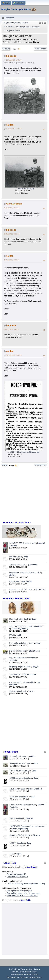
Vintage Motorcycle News (20, 764)
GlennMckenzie (14, 204)
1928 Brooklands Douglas (20, 778)
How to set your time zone (18, 876)
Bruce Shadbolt (35, 789)
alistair (12, 575)
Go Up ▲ (37, 969)
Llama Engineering (20, 629)
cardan (10, 125)
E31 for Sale (14, 581)
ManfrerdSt (27, 581)
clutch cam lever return (19, 797)
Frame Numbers (16, 818)
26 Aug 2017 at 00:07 (12, 329)
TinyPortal (12, 969)
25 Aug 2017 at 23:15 (12, 234)
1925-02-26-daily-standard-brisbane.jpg (24, 452)
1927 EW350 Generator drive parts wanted (27, 626)
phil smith (33, 565)
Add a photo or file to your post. (20, 891)
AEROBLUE (41, 589)
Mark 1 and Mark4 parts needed (22, 658)
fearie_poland (30, 674)
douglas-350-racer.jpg (24, 189)
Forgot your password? (16, 874)
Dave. (31, 691)
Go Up (5, 465)
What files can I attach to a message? (22, 895)
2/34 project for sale (17, 565)
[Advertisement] (24, 723)
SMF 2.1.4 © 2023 (18, 972)
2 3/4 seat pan (15, 674)
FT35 (12, 635)
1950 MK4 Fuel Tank (18, 691)
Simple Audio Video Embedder (21, 975)
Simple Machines (31, 972)
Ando (26, 557)
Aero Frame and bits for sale (21, 589)
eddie (33, 756)
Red (33, 797)
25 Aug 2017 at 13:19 (12, 208)
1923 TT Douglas (17, 843)
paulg (38, 643)
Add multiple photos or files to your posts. (24, 893)
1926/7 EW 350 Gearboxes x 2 (22, 543)
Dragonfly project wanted (20, 667)
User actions (41, 49)
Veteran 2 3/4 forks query (20, 835)
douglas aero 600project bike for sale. (25, 573)
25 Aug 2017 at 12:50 (14, 129)
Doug (36, 778)
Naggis (36, 667)
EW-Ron (29, 818)
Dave (34, 619)
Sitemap (35, 975)
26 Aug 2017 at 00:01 (12, 260)
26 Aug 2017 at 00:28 (14, 355)
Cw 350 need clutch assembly (22, 682)
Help (18, 969)
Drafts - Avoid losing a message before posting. (26, 884)
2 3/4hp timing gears (18, 651)
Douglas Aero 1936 (17, 789)
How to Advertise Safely (19, 619)
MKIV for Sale (15, 557)
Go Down (6, 49)
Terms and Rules (27, 969)
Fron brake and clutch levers (21, 643)
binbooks (11, 56)
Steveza (36, 835)
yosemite (13, 660)
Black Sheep (34, 651)
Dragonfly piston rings (18, 756)
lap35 (19, 635)
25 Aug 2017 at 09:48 (14, 60)
